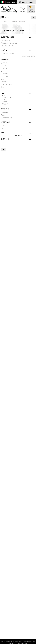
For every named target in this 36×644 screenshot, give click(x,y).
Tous (4, 96)
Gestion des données (21, 641)
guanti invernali (8, 46)
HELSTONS (5, 76)
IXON (3, 79)
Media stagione (7, 118)
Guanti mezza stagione (10, 43)
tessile (4, 126)
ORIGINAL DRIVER (7, 84)
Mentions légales (6, 641)
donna (4, 101)
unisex (4, 105)
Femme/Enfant (7, 98)
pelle (4, 128)
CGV (13, 641)
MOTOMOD (5, 63)
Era (3, 115)
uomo (4, 99)
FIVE (3, 71)
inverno (5, 112)
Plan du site (31, 641)
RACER (4, 87)
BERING (4, 66)
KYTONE (4, 82)
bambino (5, 103)
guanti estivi (6, 41)
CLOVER (4, 68)
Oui (3, 143)
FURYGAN (5, 74)
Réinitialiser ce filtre (29, 56)
